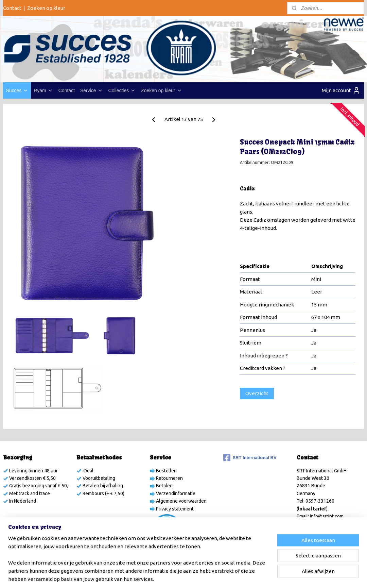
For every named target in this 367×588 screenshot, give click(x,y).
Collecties (122, 90)
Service (92, 90)
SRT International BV (250, 458)
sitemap (171, 575)
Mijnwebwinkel (267, 575)
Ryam (43, 90)
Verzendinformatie (175, 493)
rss (184, 575)
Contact (12, 8)
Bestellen (166, 471)
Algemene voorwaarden (181, 501)
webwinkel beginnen (208, 575)
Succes (17, 90)
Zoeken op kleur (46, 8)
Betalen (164, 486)
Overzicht (257, 393)
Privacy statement (174, 509)
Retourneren (169, 478)
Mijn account (341, 90)
